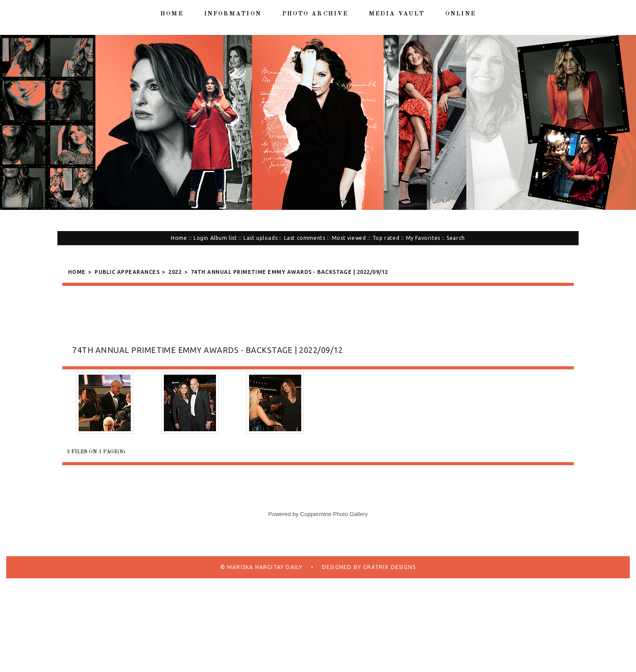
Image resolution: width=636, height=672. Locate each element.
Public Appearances (127, 272)
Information (233, 14)
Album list (224, 238)
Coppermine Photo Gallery (334, 514)
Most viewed (349, 238)
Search (456, 238)
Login (201, 238)
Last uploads (260, 238)
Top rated (386, 238)
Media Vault (397, 14)
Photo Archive (315, 14)
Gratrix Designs (388, 567)
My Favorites (423, 238)
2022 (175, 272)
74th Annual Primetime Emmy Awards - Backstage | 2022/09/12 (290, 272)
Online (460, 14)
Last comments (305, 238)
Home (172, 14)
